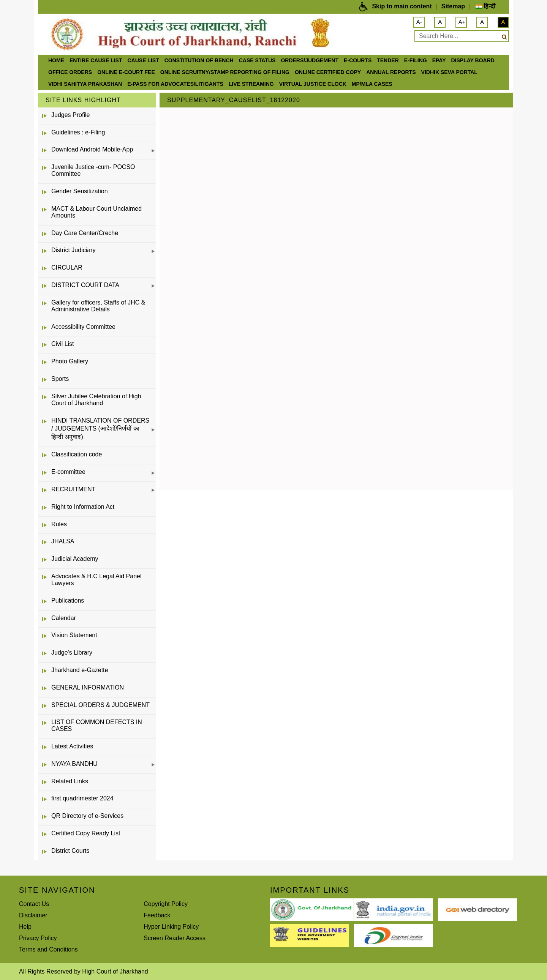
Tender (388, 60)
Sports (60, 379)
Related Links (70, 781)
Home (56, 60)
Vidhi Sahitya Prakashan (85, 84)
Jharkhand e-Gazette (80, 670)
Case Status (257, 60)
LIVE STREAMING (251, 84)
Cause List (143, 60)
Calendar (64, 618)
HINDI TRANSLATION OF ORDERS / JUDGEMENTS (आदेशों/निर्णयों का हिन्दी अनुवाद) (100, 429)
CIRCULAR (67, 267)
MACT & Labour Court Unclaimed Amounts (96, 212)
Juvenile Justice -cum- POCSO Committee (93, 170)
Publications (68, 600)
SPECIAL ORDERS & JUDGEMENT (100, 705)
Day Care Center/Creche (85, 233)
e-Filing (416, 60)
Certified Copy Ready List (86, 833)
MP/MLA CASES (372, 84)
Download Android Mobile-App (92, 149)
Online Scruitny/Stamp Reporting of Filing (225, 72)
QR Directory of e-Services (87, 816)
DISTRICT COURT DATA (85, 285)
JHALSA (63, 541)
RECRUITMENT (73, 489)
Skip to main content (402, 6)
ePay (439, 60)
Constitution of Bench (199, 60)
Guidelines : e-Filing (78, 132)
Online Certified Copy (328, 72)
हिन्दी (485, 6)
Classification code (77, 454)
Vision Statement (74, 635)
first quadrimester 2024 (82, 798)
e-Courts (358, 60)
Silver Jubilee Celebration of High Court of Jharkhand (96, 400)
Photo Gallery (70, 361)
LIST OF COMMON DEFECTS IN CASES (97, 725)
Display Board (473, 60)
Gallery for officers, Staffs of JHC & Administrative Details (98, 306)
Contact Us (34, 904)
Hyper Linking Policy (171, 927)
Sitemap (453, 6)
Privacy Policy (38, 938)
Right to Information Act (83, 507)
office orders (70, 72)
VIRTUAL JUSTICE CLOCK (313, 84)
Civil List (63, 344)
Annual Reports (391, 72)
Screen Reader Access (175, 938)
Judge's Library (72, 653)
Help (25, 927)
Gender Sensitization (80, 191)
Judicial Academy (75, 559)
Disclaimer (33, 915)
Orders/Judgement (310, 60)
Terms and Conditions (48, 949)
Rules (59, 524)
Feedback (157, 915)
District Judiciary (73, 250)
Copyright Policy (166, 904)
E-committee (68, 472)
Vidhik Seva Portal (449, 72)
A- (419, 22)
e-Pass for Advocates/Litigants (175, 84)
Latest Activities (72, 746)
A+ (462, 22)
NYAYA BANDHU (74, 764)
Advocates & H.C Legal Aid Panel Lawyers (96, 580)
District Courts (70, 851)
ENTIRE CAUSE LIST (96, 60)
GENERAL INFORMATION (88, 687)
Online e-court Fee (126, 72)
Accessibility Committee (83, 327)
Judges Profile (70, 115)
